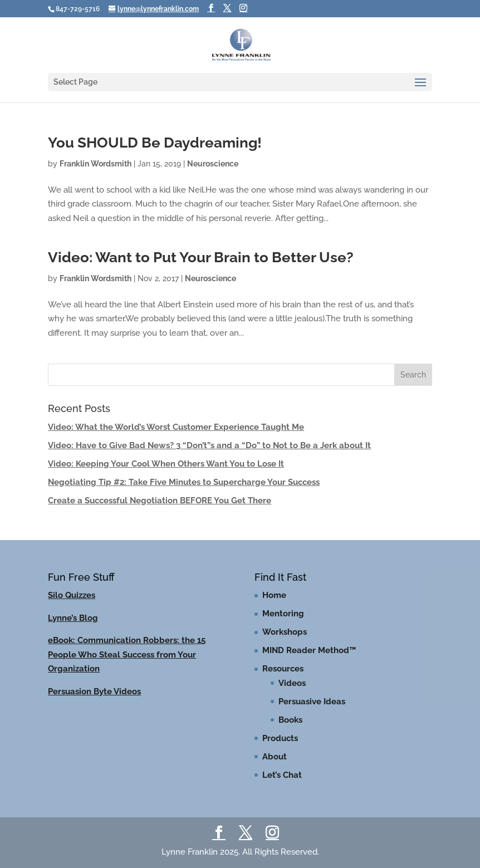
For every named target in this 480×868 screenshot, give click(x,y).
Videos (292, 683)
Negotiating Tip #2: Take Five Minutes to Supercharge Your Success (184, 482)
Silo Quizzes (72, 595)
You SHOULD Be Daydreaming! (155, 143)
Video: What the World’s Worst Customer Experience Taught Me (176, 427)
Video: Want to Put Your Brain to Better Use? (201, 257)
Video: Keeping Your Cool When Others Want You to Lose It (166, 464)
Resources (283, 669)
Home (274, 595)
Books (290, 720)
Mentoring (283, 614)
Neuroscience (213, 164)
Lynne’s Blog (73, 618)
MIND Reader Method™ (309, 650)
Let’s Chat (282, 775)
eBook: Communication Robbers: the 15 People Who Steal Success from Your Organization (127, 654)
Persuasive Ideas (312, 702)
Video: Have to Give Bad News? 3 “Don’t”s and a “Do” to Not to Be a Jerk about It (209, 445)
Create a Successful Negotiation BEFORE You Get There (160, 501)
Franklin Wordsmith (95, 164)
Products (280, 738)
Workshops (285, 632)
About (275, 757)
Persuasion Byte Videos (94, 692)
